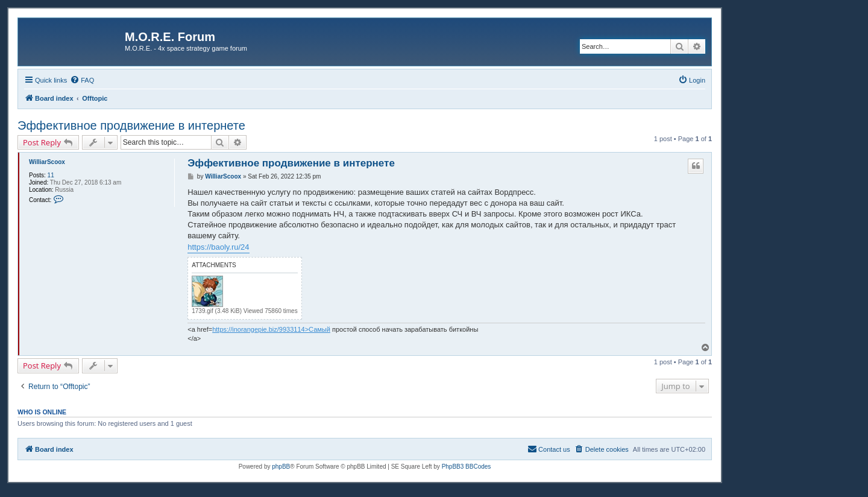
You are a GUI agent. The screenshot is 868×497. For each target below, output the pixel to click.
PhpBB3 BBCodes (467, 467)
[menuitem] (82, 80)
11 (51, 175)
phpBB (281, 467)
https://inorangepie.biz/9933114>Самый (271, 329)
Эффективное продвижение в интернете (131, 125)
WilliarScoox (47, 162)
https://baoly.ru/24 (218, 247)
